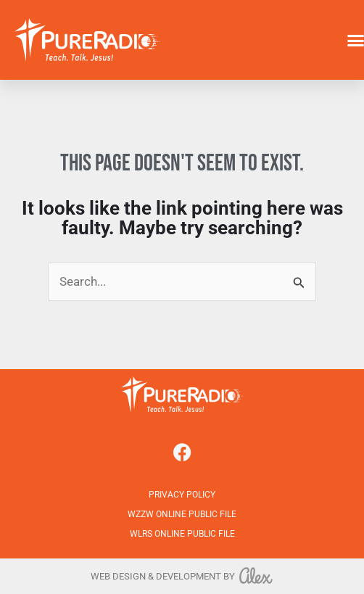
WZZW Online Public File (182, 514)
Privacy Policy (182, 495)
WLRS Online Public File (182, 534)
